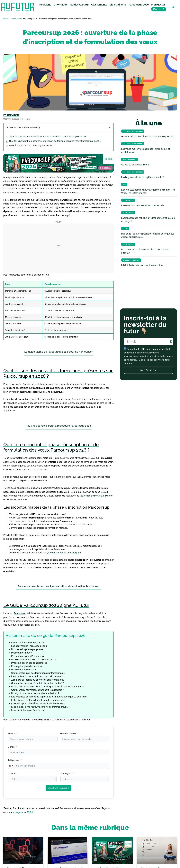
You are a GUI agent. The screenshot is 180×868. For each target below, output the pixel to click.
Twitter (51, 553)
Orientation (61, 5)
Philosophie (128, 200)
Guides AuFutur (79, 5)
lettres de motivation (95, 496)
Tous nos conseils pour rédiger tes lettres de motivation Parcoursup (59, 586)
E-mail (11, 747)
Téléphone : (14, 760)
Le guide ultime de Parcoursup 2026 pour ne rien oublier (58, 352)
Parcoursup (16, 19)
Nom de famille (68, 733)
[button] (173, 7)
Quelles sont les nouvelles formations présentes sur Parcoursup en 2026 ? (48, 136)
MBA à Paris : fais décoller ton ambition (142, 265)
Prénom (12, 733)
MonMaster (158, 5)
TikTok (30, 812)
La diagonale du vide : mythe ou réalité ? (143, 177)
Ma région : (67, 773)
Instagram (76, 553)
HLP (124, 184)
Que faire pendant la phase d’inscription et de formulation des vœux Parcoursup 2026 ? (55, 141)
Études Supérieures (131, 260)
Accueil (6, 19)
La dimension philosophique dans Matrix (143, 206)
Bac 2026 (159, 9)
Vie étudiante (118, 5)
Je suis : (12, 773)
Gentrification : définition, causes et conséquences (147, 136)
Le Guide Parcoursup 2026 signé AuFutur (31, 146)
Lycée (125, 229)
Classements (99, 5)
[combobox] (11, 766)
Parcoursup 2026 (139, 5)
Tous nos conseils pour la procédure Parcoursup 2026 (59, 426)
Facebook (61, 553)
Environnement (130, 159)
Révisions (45, 5)
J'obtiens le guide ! (59, 788)
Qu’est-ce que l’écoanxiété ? (136, 165)
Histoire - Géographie (133, 131)
